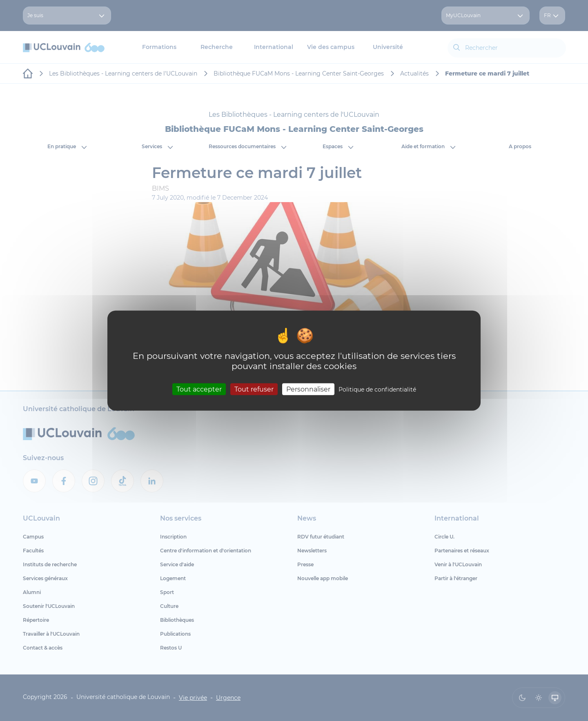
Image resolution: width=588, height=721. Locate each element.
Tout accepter (199, 389)
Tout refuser (254, 389)
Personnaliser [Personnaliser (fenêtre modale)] (308, 389)
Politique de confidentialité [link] (377, 389)
